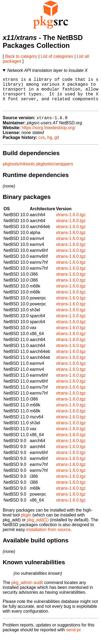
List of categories (57, 56)
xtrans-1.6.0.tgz (71, 222)
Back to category (21, 56)
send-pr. (74, 637)
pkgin (26, 522)
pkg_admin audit (27, 590)
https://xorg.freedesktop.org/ (49, 135)
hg (50, 145)
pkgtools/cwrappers (55, 171)
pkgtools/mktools (19, 171)
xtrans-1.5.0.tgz (71, 323)
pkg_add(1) (38, 527)
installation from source (48, 537)
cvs (42, 145)
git (57, 145)
